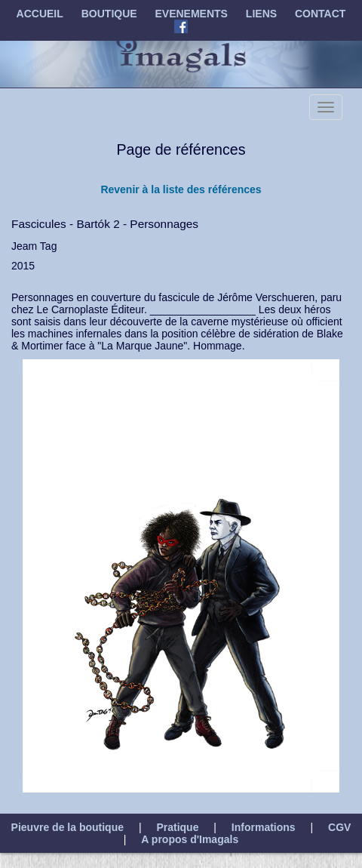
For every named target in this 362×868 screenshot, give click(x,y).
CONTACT (320, 14)
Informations (264, 827)
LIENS (261, 14)
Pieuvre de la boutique (67, 827)
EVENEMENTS (192, 14)
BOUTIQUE (109, 14)
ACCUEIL (40, 14)
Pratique (177, 827)
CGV (339, 827)
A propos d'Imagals (190, 839)
